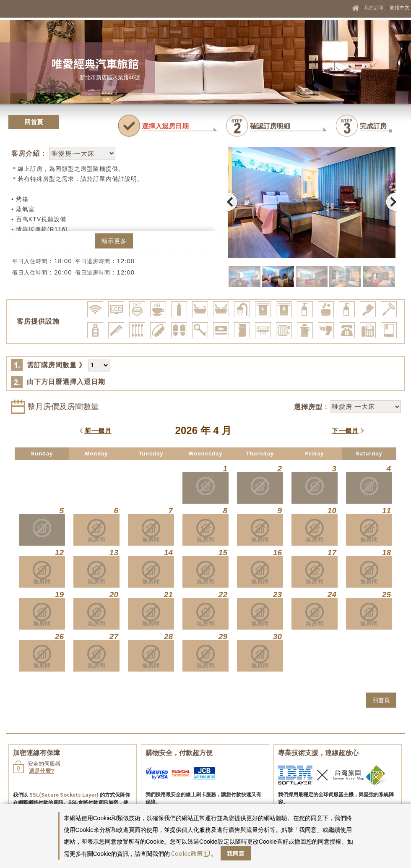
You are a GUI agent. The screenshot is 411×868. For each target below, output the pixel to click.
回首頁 (34, 122)
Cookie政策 (190, 853)
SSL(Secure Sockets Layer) (64, 794)
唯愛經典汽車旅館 (95, 63)
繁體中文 (400, 8)
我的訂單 (375, 8)
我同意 (236, 853)
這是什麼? (42, 771)
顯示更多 (114, 241)
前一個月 (98, 430)
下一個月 (345, 430)
